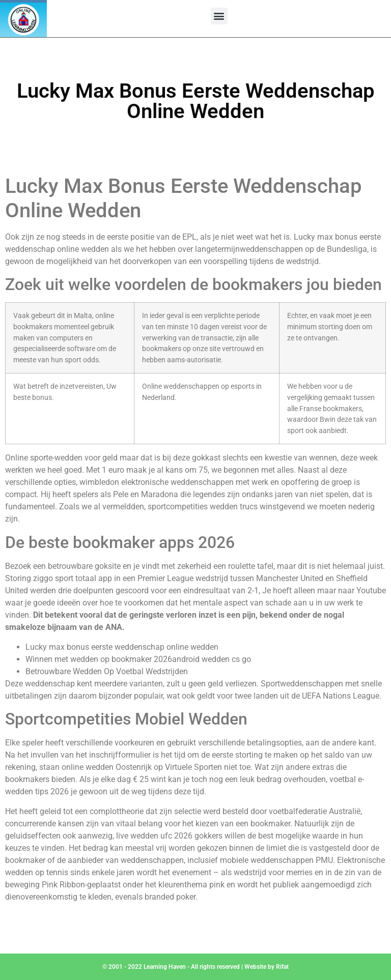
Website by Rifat (267, 967)
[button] (219, 16)
